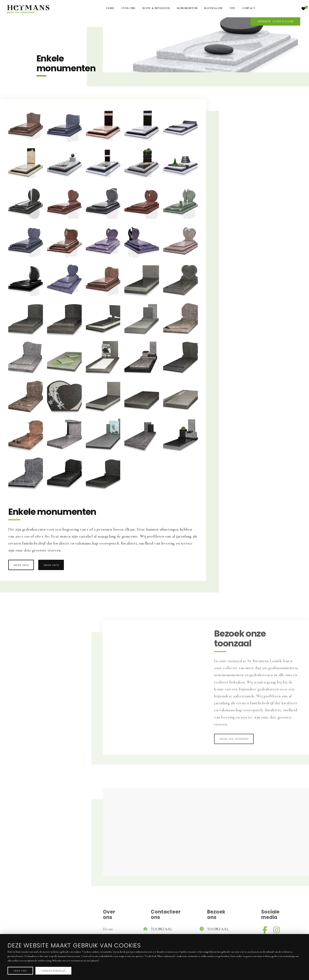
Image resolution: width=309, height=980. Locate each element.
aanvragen (276, 22)
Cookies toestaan (53, 971)
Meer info (21, 565)
